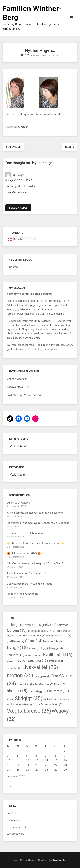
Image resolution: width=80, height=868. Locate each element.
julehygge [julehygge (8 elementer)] (55, 648)
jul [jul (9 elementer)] (43, 648)
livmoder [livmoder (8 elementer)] (14, 668)
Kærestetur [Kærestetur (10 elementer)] (37, 661)
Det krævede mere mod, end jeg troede (29, 584)
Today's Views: (16, 387)
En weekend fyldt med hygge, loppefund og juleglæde (38, 523)
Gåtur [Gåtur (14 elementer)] (34, 641)
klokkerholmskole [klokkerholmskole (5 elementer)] (34, 656)
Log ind (11, 813)
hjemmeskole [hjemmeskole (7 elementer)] (53, 641)
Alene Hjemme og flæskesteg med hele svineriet (35, 513)
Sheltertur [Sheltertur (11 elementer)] (58, 691)
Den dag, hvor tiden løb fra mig (25, 533)
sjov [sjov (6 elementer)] (11, 699)
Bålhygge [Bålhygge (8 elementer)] (65, 625)
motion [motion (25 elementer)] (20, 675)
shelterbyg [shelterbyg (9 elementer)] (37, 691)
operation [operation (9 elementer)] (25, 684)
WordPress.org (16, 834)
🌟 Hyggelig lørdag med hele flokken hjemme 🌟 (35, 543)
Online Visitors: (16, 379)
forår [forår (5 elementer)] (49, 636)
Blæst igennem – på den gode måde (28, 574)
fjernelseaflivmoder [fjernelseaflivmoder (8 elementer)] (32, 636)
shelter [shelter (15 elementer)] (17, 691)
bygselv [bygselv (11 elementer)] (47, 625)
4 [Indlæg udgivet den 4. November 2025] (17, 756)
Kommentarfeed (16, 827)
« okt (10, 787)
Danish (15, 239)
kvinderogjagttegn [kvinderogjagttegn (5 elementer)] (16, 661)
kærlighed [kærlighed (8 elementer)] (56, 661)
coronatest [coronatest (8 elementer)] (36, 631)
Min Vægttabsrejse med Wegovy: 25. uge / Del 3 (35, 563)
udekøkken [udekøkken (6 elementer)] (34, 705)
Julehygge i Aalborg (18, 503)
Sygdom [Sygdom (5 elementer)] (64, 699)
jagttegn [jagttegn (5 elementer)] (33, 648)
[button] (71, 18)
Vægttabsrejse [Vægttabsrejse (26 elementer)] (29, 711)
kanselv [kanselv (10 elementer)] (16, 655)
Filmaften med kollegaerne (23, 594)
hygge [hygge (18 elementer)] (17, 648)
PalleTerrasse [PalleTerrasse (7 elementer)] (44, 684)
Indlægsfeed (14, 820)
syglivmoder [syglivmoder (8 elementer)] (16, 704)
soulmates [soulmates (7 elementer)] (51, 699)
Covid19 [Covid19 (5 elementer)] (50, 631)
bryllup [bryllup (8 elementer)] (31, 625)
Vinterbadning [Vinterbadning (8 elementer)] (52, 704)
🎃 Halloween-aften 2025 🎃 (24, 553)
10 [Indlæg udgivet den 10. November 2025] (9, 760)
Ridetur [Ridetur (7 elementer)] (60, 684)
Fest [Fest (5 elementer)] (14, 636)
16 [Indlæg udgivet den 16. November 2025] (65, 760)
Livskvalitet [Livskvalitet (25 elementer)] (40, 667)
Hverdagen (22, 127)
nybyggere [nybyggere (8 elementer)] (42, 676)
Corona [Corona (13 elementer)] (17, 630)
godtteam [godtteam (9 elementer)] (16, 641)
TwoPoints (59, 860)
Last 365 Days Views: (20, 395)
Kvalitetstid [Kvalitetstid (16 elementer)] (58, 655)
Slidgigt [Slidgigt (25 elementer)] (29, 698)
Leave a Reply (18, 208)
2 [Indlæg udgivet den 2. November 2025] (64, 751)
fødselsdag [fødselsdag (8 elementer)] (62, 636)
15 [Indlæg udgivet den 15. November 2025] (56, 760)
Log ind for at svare (16, 192)
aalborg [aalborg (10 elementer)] (16, 625)
